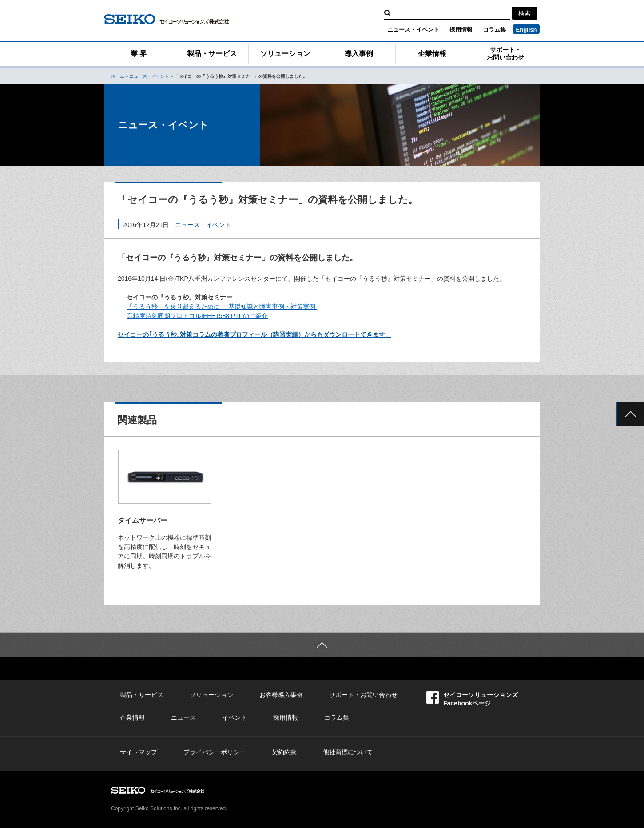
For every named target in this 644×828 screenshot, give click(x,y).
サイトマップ (139, 752)
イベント (235, 717)
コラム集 (494, 30)
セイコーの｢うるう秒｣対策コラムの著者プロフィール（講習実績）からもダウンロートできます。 (254, 334)
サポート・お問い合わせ (505, 54)
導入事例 (359, 54)
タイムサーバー (143, 520)
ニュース (183, 717)
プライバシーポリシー (215, 752)
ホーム (118, 76)
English (527, 30)
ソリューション (285, 54)
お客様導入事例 (281, 695)
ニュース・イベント (413, 30)
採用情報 (461, 30)
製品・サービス (212, 54)
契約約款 (284, 752)
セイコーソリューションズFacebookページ (472, 699)
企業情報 (432, 54)
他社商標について (348, 752)
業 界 (139, 54)
